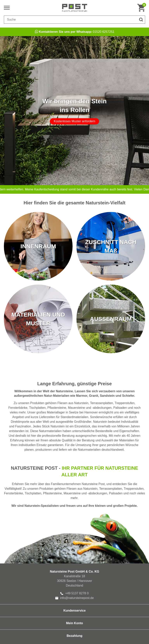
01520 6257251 (75, 32)
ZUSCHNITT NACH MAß (111, 246)
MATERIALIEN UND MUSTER (38, 319)
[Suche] (141, 20)
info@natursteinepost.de (75, 598)
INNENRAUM (38, 246)
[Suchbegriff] (71, 20)
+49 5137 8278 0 (74, 593)
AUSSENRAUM (111, 319)
